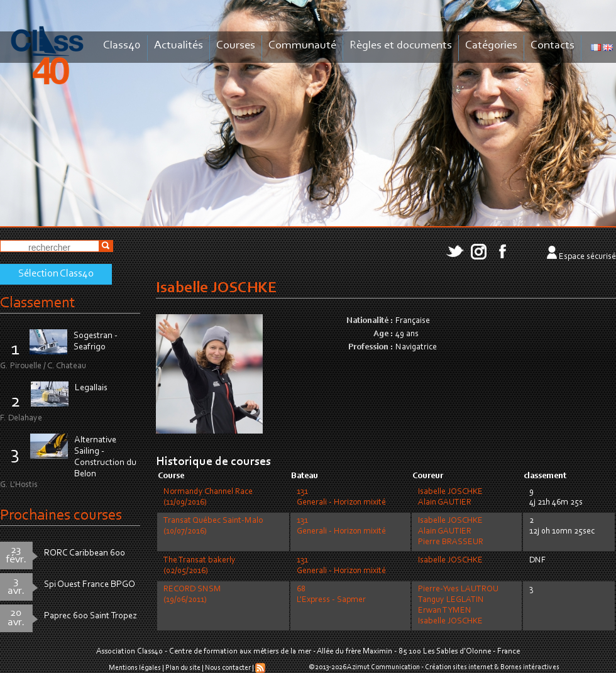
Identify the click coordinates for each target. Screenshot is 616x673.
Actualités (179, 46)
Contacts (553, 46)
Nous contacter (228, 668)
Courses (236, 46)
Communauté (302, 46)
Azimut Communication (383, 667)
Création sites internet (459, 667)
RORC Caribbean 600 (85, 553)
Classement (38, 303)
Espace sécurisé (587, 257)
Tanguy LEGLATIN (451, 600)
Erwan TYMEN (445, 611)
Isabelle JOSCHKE (450, 492)
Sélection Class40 (56, 274)
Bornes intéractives (530, 667)
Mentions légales (135, 668)
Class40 (122, 46)
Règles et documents (401, 46)
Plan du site (183, 668)
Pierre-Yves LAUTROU (458, 589)
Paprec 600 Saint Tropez (91, 616)
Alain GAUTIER (445, 503)
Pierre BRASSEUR (451, 542)
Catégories (491, 46)
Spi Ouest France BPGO (90, 585)
